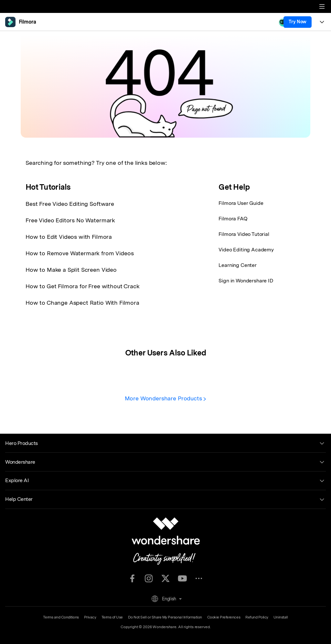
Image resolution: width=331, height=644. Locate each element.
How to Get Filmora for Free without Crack (82, 286)
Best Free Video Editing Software (70, 204)
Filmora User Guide (241, 203)
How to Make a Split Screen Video (71, 270)
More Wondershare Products (166, 398)
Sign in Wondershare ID (246, 281)
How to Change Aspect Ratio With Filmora (82, 303)
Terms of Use (112, 617)
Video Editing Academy (246, 250)
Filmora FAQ (233, 219)
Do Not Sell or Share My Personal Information (165, 617)
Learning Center (238, 265)
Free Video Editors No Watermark (70, 220)
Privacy (90, 617)
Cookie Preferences (224, 617)
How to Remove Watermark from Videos (80, 253)
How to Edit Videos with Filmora (69, 237)
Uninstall (281, 617)
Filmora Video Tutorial (244, 234)
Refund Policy (257, 617)
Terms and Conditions (61, 617)
